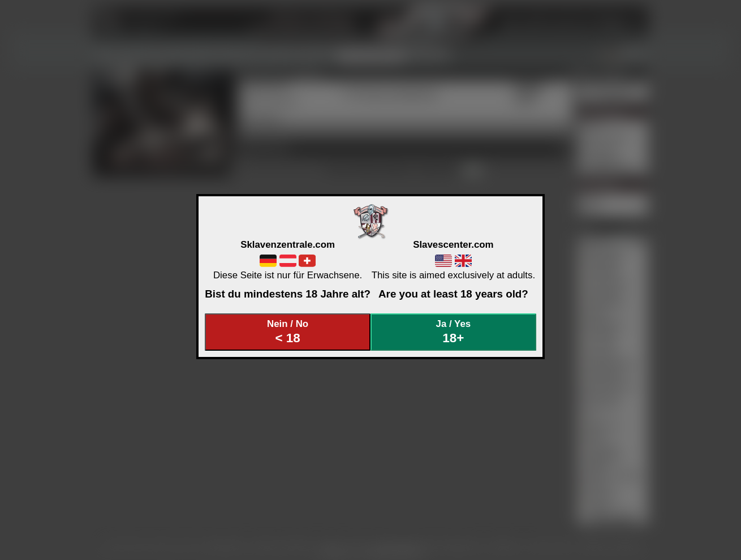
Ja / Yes (454, 332)
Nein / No (288, 332)
